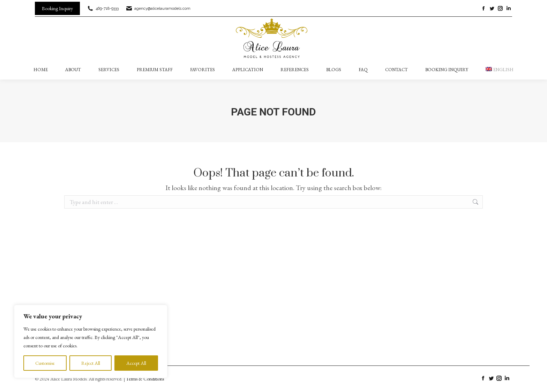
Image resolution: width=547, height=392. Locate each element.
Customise (45, 363)
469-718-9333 (103, 9)
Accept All (136, 363)
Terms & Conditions (145, 379)
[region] (91, 341)
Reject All (91, 363)
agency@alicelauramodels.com (158, 9)
